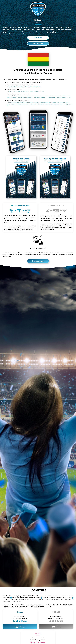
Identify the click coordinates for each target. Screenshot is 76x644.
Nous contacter (38, 43)
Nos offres (38, 38)
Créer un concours (38, 261)
